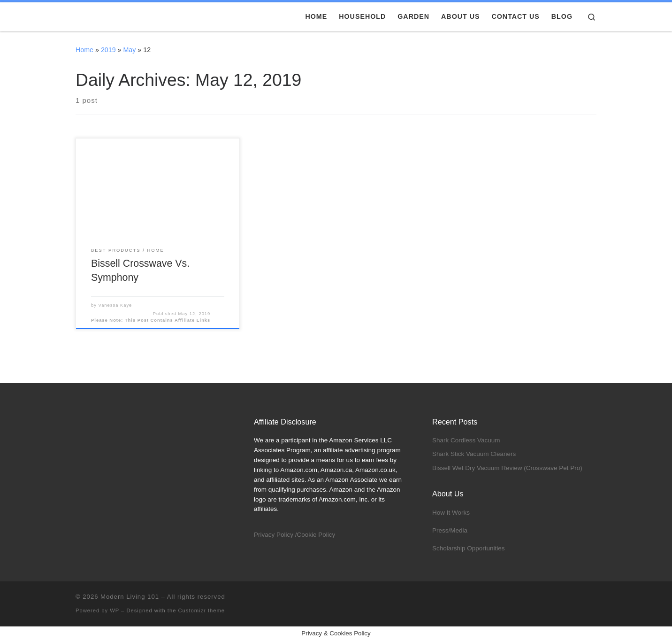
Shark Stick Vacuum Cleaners (474, 454)
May (129, 50)
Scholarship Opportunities (469, 548)
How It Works (451, 513)
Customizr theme (202, 610)
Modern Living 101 (130, 597)
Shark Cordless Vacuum (466, 440)
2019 (108, 50)
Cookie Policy (316, 535)
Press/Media (450, 530)
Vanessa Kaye (115, 305)
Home (84, 50)
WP (115, 610)
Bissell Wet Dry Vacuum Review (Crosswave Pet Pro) (507, 468)
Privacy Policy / (275, 535)
